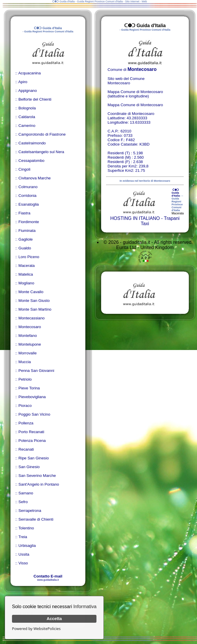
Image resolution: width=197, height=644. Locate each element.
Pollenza (26, 423)
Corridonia (27, 196)
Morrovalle (27, 353)
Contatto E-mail (48, 576)
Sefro (23, 502)
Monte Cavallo (31, 292)
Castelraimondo (32, 143)
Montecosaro (30, 327)
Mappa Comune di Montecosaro (135, 105)
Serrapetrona (30, 511)
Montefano (28, 336)
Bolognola (27, 108)
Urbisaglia (27, 546)
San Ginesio (29, 467)
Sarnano (26, 493)
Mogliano (26, 283)
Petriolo (25, 379)
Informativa (85, 607)
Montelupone (30, 344)
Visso (23, 563)
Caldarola (27, 117)
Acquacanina (29, 73)
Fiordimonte (29, 222)
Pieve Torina (29, 388)
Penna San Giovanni (36, 371)
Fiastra (24, 213)
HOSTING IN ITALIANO (135, 218)
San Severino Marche (37, 476)
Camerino (27, 126)
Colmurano (28, 187)
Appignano (27, 91)
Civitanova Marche (34, 178)
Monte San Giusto (34, 301)
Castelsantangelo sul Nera (41, 152)
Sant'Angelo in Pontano (39, 484)
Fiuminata (27, 231)
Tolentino (26, 528)
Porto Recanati (31, 432)
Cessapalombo (31, 161)
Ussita (24, 554)
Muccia (25, 362)
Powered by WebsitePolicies (36, 629)
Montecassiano (32, 318)
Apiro (23, 82)
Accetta (54, 619)
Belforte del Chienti (35, 99)
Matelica (26, 274)
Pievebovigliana (32, 397)
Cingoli (24, 169)
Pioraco (25, 406)
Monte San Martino (35, 309)
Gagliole (26, 239)
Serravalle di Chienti (36, 519)
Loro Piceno (29, 257)
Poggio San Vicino (34, 414)
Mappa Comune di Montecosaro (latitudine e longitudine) (135, 94)
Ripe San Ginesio (34, 458)
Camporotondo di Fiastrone (42, 134)
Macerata (27, 266)
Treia (23, 537)
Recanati (26, 449)
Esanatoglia (29, 204)
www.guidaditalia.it (48, 580)
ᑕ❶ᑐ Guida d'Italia (176, 193)
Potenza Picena (32, 441)
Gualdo (25, 248)
